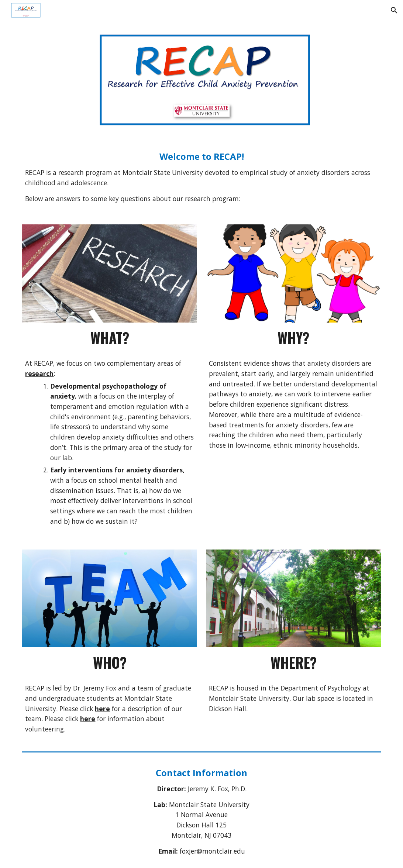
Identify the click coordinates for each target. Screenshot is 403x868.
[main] (201, 177)
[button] (394, 10)
